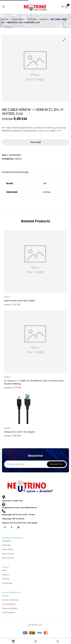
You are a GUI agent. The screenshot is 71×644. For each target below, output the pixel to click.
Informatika (18, 19)
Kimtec (47, 192)
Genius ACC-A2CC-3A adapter (20, 432)
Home (5, 19)
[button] (66, 7)
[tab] (15, 172)
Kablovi (44, 19)
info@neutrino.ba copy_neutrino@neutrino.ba (19, 508)
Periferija (32, 19)
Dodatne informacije (15, 172)
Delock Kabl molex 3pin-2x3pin (19, 301)
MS (45, 184)
